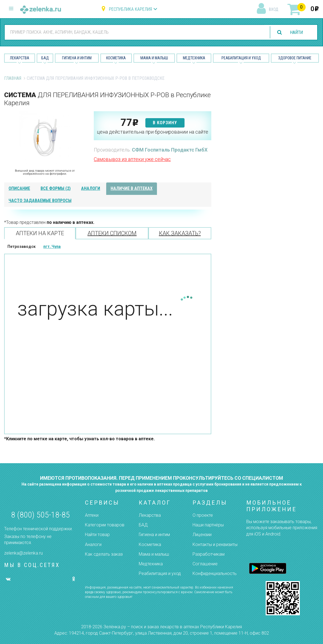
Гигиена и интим (154, 535)
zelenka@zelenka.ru (23, 553)
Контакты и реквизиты (215, 544)
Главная (13, 78)
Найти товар (97, 535)
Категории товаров (105, 525)
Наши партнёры (208, 525)
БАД (45, 58)
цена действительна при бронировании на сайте (153, 132)
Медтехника (194, 58)
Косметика (116, 58)
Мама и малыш (154, 58)
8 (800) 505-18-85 (40, 515)
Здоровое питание (295, 58)
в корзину (165, 123)
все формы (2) (56, 188)
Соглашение (205, 564)
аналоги (91, 188)
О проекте (203, 515)
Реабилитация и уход (241, 58)
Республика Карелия (130, 9)
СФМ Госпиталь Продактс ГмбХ (170, 150)
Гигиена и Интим (77, 58)
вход (273, 9)
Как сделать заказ (104, 554)
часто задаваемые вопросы (40, 201)
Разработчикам (209, 554)
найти (296, 32)
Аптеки (92, 515)
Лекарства (20, 58)
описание (19, 188)
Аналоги (93, 544)
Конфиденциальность (215, 573)
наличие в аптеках (132, 188)
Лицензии (202, 535)
